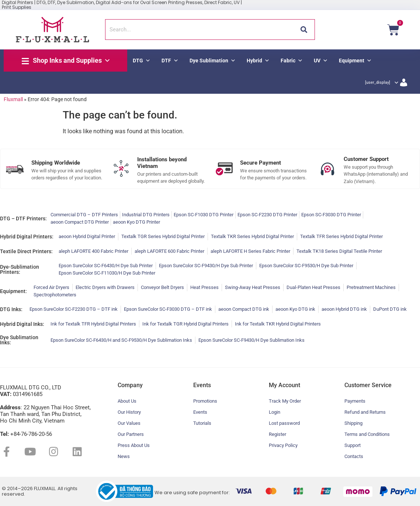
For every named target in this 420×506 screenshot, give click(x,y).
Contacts (354, 456)
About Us (127, 401)
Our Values (129, 423)
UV (321, 61)
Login (275, 412)
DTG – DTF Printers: (23, 218)
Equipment (355, 61)
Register (277, 434)
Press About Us (134, 445)
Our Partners (131, 434)
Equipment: (13, 291)
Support (353, 445)
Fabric (292, 61)
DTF (170, 61)
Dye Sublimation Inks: (19, 340)
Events (200, 412)
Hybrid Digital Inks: (22, 324)
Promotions (205, 401)
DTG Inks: (11, 309)
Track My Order (285, 401)
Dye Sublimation (213, 61)
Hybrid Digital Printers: (27, 237)
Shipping (353, 423)
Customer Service (368, 385)
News (124, 456)
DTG (142, 61)
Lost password (284, 423)
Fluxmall (13, 99)
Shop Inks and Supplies (72, 61)
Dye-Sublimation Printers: (20, 269)
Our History (129, 412)
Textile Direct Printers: (26, 251)
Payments (355, 401)
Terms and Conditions (367, 434)
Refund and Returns (365, 412)
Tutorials (202, 423)
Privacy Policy (283, 445)
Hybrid (258, 61)
